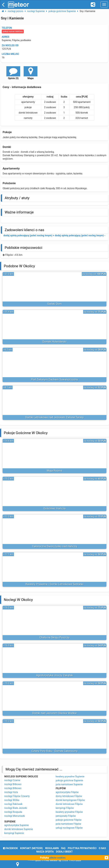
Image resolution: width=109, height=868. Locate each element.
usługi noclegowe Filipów (69, 828)
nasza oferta (45, 852)
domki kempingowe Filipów (70, 800)
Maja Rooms (54, 471)
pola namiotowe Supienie (69, 784)
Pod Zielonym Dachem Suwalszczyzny (54, 379)
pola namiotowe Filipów (68, 824)
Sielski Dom (54, 304)
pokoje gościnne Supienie (69, 780)
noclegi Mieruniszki (15, 816)
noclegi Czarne (12, 780)
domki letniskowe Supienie (19, 829)
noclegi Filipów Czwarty (17, 796)
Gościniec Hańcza (54, 508)
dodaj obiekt (64, 852)
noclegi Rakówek (13, 804)
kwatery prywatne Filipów (69, 812)
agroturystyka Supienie (17, 825)
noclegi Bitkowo (13, 784)
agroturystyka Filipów (67, 792)
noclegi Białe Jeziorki (16, 808)
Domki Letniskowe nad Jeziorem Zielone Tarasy (54, 417)
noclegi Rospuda (13, 812)
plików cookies (58, 858)
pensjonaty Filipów (66, 816)
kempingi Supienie (14, 833)
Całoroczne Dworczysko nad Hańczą (54, 546)
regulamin (52, 848)
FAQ (63, 848)
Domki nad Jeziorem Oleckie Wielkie (54, 713)
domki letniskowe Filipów (69, 804)
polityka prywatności (82, 848)
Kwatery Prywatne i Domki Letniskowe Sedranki (54, 584)
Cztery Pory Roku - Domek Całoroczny (54, 751)
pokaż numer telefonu (13, 31)
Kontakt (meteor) (31, 848)
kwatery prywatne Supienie (70, 777)
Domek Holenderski (54, 342)
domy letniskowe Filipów (69, 796)
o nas (102, 848)
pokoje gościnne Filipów (69, 820)
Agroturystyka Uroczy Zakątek (54, 675)
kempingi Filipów (65, 808)
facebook (10, 848)
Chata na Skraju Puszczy (54, 637)
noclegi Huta (11, 792)
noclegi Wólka (12, 800)
